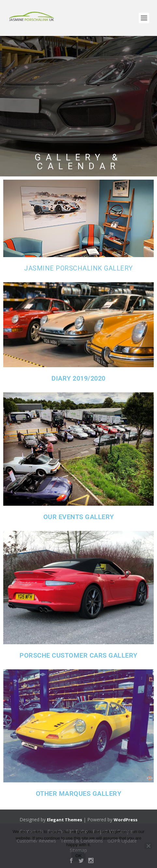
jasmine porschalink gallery (78, 268)
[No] (148, 846)
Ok (78, 856)
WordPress (126, 820)
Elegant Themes (64, 820)
